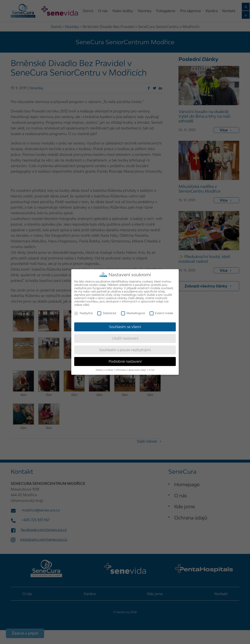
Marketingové (133, 313)
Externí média (161, 313)
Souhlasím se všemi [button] (125, 327)
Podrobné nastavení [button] (125, 361)
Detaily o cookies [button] (105, 370)
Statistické (107, 313)
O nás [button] (152, 370)
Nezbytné (83, 313)
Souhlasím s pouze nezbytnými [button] (125, 350)
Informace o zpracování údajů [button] (131, 370)
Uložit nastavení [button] (125, 338)
